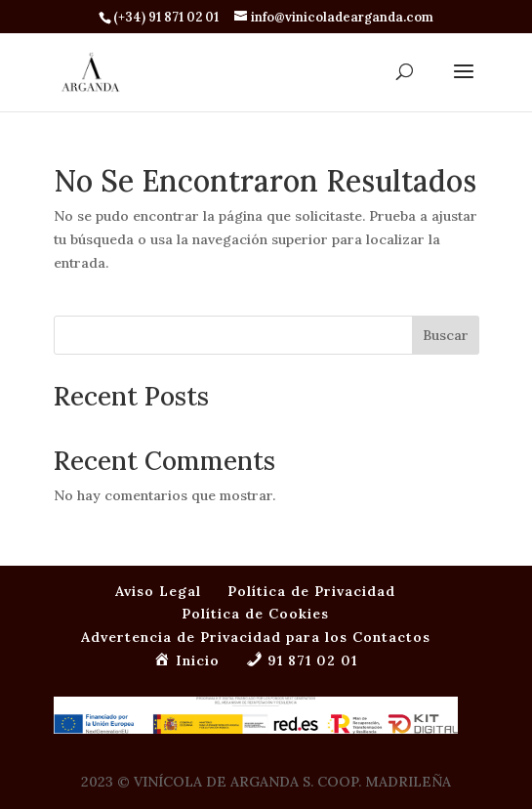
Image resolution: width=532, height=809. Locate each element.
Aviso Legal (158, 591)
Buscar (446, 335)
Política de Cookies (255, 614)
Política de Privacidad (311, 591)
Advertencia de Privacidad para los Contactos (256, 637)
